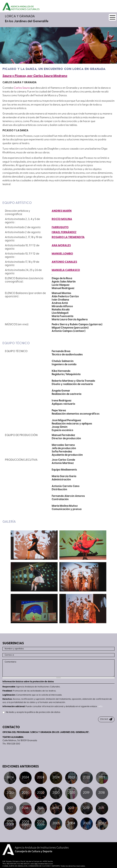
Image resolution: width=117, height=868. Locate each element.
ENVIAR (104, 719)
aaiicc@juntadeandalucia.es (42, 864)
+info (100, 707)
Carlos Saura (22, 88)
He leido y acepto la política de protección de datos (31, 712)
